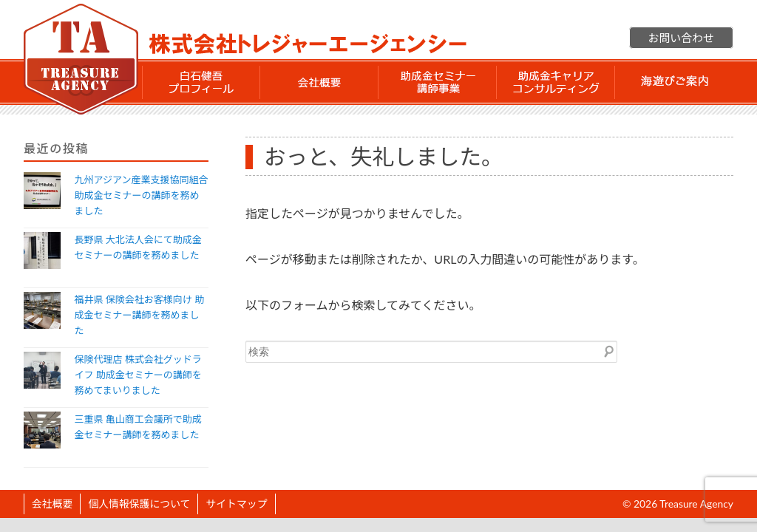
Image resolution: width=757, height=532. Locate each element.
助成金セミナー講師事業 (438, 82)
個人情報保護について (139, 504)
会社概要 (319, 82)
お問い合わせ (681, 38)
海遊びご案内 (674, 82)
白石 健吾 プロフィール (201, 82)
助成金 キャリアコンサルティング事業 (556, 82)
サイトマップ (236, 504)
